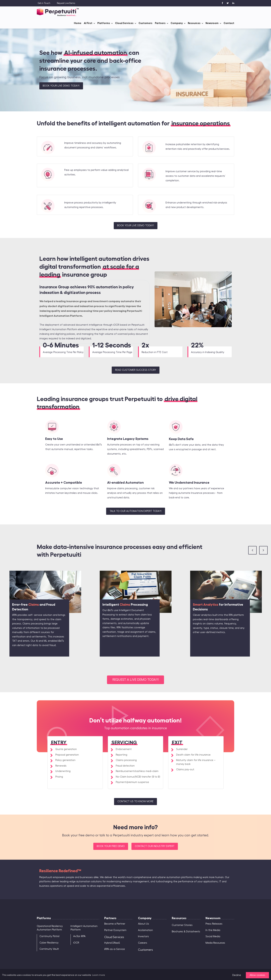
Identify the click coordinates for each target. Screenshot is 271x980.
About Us (144, 924)
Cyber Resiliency (49, 943)
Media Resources (215, 943)
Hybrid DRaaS (112, 943)
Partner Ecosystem (115, 930)
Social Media (213, 936)
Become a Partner (115, 924)
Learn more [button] (99, 975)
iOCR (76, 943)
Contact (229, 23)
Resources (194, 23)
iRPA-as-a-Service (115, 949)
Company (177, 23)
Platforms (104, 23)
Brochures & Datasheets (186, 932)
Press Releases (214, 924)
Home (78, 23)
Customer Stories (182, 925)
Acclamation (145, 930)
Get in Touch (44, 3)
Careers (143, 943)
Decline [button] (237, 975)
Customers (145, 23)
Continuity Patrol (49, 936)
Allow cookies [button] (257, 975)
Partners (160, 23)
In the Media (213, 930)
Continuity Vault (49, 949)
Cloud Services (124, 23)
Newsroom (212, 23)
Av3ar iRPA (79, 936)
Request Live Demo (66, 3)
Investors (143, 936)
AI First (88, 23)
